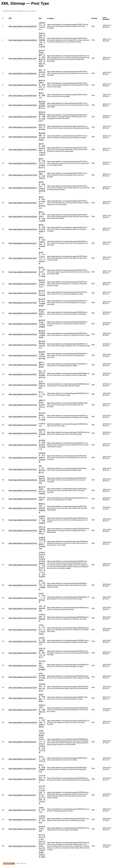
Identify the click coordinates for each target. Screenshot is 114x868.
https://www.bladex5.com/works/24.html (23, 543)
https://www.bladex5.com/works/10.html (23, 722)
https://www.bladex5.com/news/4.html (22, 810)
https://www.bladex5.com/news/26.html (23, 520)
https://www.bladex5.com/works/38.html (23, 394)
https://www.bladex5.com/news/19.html (23, 618)
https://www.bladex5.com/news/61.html (23, 127)
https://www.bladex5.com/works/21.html (23, 598)
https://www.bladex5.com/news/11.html (23, 710)
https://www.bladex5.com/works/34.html (23, 433)
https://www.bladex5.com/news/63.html (23, 105)
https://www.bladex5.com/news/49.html (23, 284)
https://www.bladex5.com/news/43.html (23, 345)
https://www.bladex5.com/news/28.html (23, 499)
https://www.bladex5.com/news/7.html (22, 768)
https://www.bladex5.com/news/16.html (23, 653)
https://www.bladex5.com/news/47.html (23, 303)
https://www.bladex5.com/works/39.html (23, 385)
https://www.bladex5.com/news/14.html (23, 677)
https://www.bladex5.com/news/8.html (22, 759)
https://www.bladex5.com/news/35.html (23, 425)
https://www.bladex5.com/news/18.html (23, 630)
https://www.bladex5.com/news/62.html (23, 117)
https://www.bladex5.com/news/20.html (23, 608)
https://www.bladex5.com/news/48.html (23, 293)
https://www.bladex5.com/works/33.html (23, 445)
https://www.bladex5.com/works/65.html (23, 85)
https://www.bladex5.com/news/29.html (23, 490)
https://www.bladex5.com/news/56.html (23, 188)
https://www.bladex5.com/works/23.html (23, 565)
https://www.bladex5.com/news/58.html (23, 163)
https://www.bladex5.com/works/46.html (23, 313)
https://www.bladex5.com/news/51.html (23, 258)
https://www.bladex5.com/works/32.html (23, 458)
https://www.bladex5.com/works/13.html (23, 687)
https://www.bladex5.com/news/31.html (23, 469)
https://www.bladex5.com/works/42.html (23, 355)
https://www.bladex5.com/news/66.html (23, 73)
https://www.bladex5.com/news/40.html (23, 374)
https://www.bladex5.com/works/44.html (23, 334)
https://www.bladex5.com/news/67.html (23, 58)
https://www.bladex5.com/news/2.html (22, 829)
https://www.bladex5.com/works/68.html (23, 40)
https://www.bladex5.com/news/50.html (23, 272)
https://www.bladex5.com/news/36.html (23, 416)
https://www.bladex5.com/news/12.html (23, 698)
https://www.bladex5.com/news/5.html (22, 795)
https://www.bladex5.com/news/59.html (23, 149)
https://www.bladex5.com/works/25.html (23, 530)
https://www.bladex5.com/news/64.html (23, 95)
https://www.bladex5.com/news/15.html (23, 665)
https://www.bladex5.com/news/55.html (23, 203)
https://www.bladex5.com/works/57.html (23, 175)
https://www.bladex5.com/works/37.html (23, 405)
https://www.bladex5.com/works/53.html (23, 229)
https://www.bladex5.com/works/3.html (22, 819)
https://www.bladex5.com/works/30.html (23, 480)
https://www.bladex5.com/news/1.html (22, 846)
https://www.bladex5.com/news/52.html (23, 243)
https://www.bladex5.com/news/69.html (23, 26)
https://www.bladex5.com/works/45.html (23, 324)
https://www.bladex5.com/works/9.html (22, 742)
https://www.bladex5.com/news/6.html (22, 779)
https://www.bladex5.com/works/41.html (23, 365)
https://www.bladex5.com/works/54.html (23, 216)
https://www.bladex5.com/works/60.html (23, 137)
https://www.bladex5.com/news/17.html (23, 641)
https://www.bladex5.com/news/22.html (23, 585)
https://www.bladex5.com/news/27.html (23, 508)
